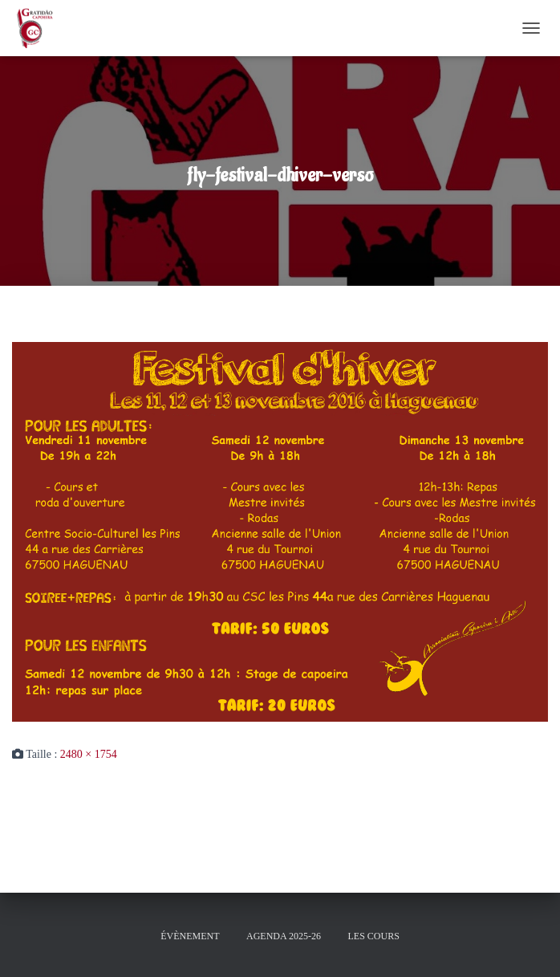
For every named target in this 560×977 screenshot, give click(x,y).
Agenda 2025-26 (284, 936)
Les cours (373, 936)
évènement (190, 936)
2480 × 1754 (89, 754)
